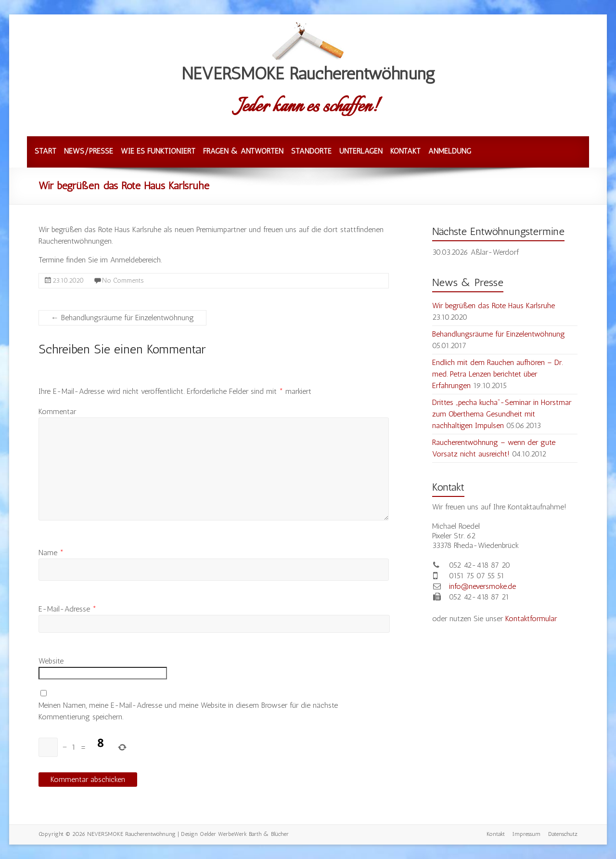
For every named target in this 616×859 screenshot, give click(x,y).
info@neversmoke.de (482, 586)
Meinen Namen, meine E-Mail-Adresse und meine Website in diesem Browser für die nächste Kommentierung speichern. (188, 711)
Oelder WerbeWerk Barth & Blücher (244, 834)
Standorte (311, 151)
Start (45, 151)
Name (51, 553)
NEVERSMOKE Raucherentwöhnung (308, 73)
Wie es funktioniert (158, 151)
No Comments (123, 280)
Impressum (526, 834)
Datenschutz (563, 834)
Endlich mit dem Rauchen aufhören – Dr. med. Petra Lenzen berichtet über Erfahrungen (497, 374)
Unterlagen (361, 151)
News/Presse (89, 151)
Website (51, 661)
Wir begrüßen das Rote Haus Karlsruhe (494, 306)
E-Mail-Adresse (67, 609)
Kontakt (405, 151)
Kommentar (57, 411)
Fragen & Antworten (243, 151)
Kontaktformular (531, 618)
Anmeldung (450, 151)
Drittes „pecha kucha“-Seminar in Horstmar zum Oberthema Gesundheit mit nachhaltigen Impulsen (502, 414)
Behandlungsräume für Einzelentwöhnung (122, 318)
